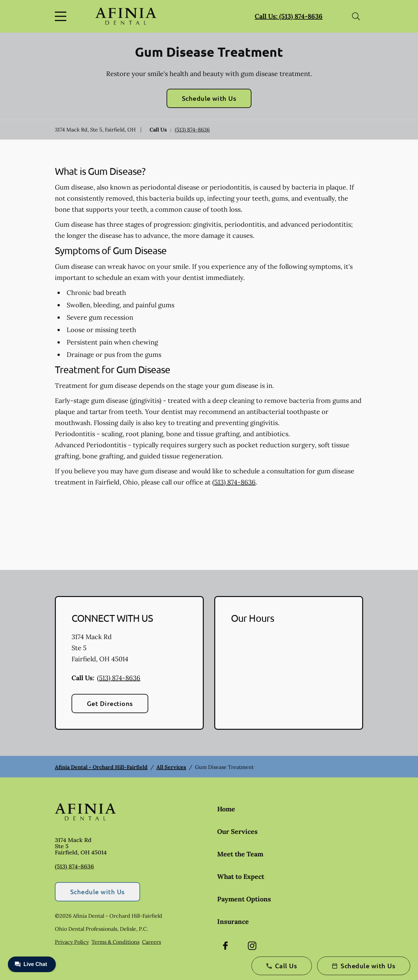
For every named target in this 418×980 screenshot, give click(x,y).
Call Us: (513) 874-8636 (289, 16)
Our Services (237, 831)
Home (226, 809)
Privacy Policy (72, 942)
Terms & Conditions (115, 942)
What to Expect (241, 876)
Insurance (233, 921)
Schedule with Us (209, 98)
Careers (152, 942)
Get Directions (110, 703)
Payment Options (244, 899)
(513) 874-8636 (192, 130)
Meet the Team (240, 854)
